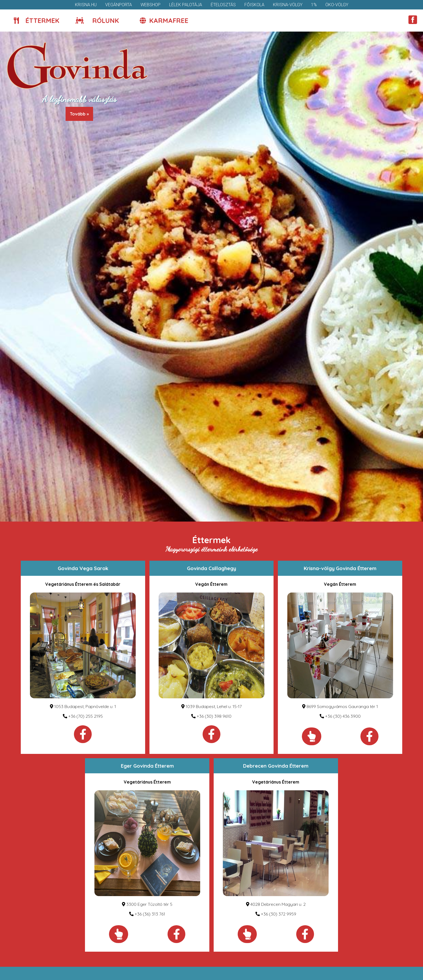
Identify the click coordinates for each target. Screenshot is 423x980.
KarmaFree (164, 21)
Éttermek (37, 21)
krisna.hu (86, 5)
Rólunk (97, 21)
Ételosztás (223, 5)
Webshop (151, 5)
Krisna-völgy (288, 5)
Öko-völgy (337, 5)
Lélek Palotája (186, 5)
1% (314, 5)
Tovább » (79, 114)
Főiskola (254, 5)
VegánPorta (119, 5)
